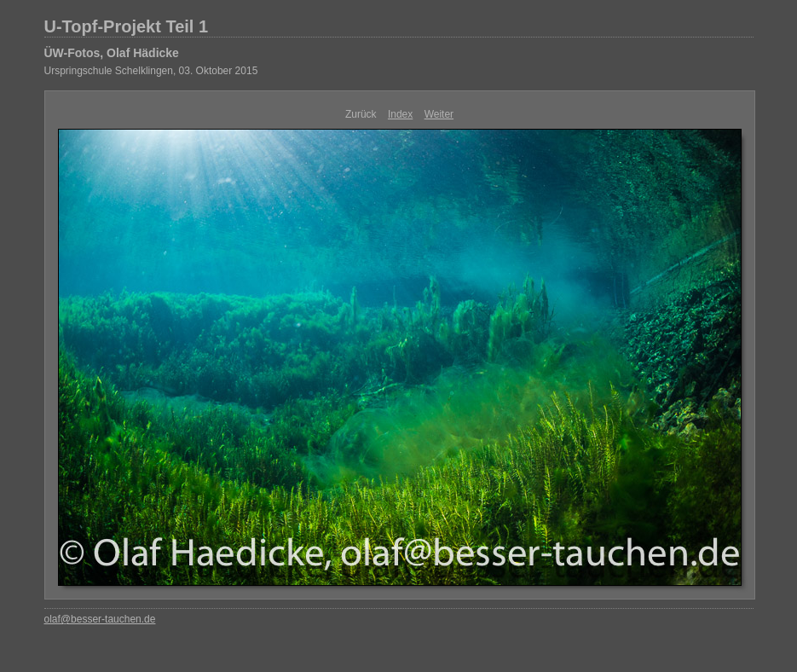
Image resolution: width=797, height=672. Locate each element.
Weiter (439, 114)
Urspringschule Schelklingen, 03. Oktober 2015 (151, 71)
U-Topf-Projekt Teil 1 (127, 26)
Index (400, 114)
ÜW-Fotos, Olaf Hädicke (112, 53)
